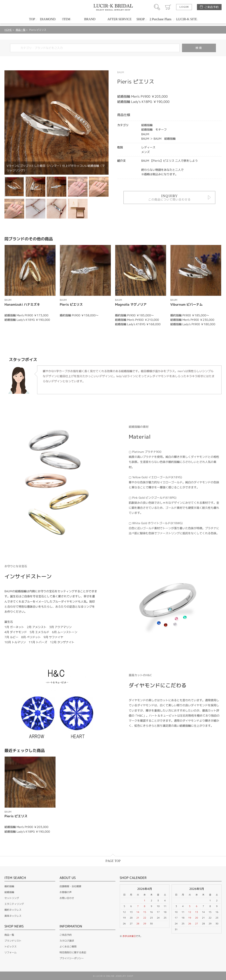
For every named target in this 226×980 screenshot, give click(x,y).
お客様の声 (66, 892)
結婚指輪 (9, 892)
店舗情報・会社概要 (70, 886)
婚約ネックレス (13, 910)
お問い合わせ (67, 898)
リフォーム (10, 952)
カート (168, 7)
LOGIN (184, 7)
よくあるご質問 (68, 947)
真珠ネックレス (13, 916)
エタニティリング (14, 904)
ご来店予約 (211, 7)
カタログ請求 (67, 941)
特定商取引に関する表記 (73, 952)
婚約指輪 (9, 886)
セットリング (12, 898)
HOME (8, 30)
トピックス (10, 947)
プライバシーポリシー (72, 958)
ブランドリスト (13, 941)
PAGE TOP (113, 861)
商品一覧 (21, 30)
